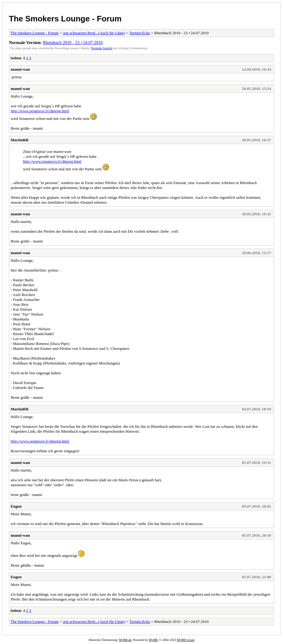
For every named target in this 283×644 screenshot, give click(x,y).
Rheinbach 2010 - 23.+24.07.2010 (73, 43)
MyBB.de (125, 640)
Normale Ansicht (102, 48)
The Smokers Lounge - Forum (65, 19)
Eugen (16, 506)
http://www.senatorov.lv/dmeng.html (40, 111)
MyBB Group (186, 640)
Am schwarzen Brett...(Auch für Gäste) (94, 33)
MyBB (153, 640)
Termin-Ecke (140, 33)
